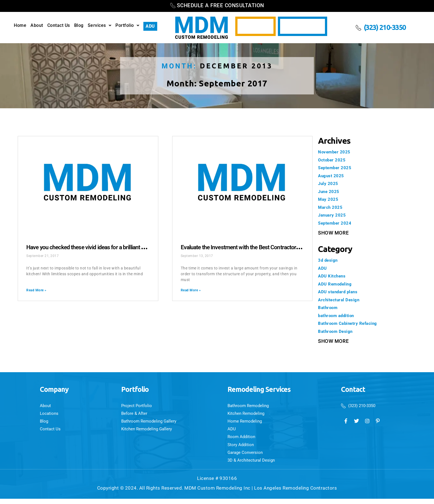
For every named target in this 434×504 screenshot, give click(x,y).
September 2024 (337, 223)
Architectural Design (341, 300)
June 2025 (330, 191)
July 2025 (330, 183)
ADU (150, 26)
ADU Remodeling (337, 284)
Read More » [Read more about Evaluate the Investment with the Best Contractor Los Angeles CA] (191, 290)
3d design (329, 260)
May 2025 (329, 199)
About (37, 26)
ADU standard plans (340, 292)
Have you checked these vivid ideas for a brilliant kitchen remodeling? (124, 247)
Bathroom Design (338, 331)
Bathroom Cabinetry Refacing (352, 323)
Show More (333, 233)
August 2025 (333, 176)
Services (100, 26)
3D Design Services (255, 26)
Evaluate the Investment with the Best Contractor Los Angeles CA (272, 247)
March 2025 (332, 207)
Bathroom (329, 307)
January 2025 (334, 215)
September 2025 (337, 168)
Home (20, 26)
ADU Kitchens (334, 276)
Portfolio (127, 26)
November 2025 (336, 152)
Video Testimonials (303, 26)
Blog (79, 26)
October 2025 (334, 160)
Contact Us (59, 26)
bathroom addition (339, 315)
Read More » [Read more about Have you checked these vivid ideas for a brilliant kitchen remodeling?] (36, 290)
